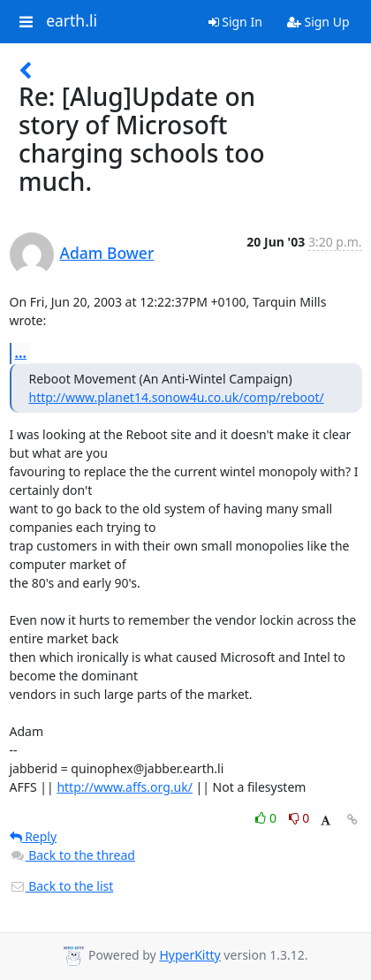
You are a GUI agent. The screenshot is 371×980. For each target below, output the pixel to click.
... (21, 353)
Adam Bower (107, 253)
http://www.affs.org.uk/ (125, 787)
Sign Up (318, 22)
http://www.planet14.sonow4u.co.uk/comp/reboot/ (177, 397)
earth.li (72, 21)
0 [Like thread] (267, 818)
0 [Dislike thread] (299, 818)
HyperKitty (189, 955)
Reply (34, 836)
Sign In (235, 22)
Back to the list (62, 886)
